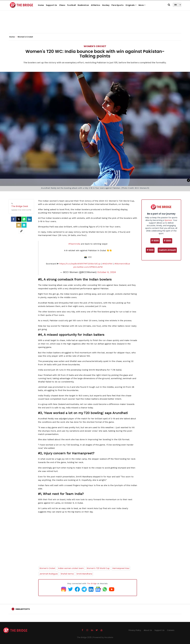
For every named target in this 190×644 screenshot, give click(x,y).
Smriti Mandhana (84, 574)
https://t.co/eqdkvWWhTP (72, 264)
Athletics (96, 5)
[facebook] (13, 219)
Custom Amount (167, 250)
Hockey (106, 5)
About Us (148, 630)
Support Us (52, 5)
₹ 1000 (150, 250)
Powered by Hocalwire (103, 637)
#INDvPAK (108, 264)
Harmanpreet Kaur (121, 568)
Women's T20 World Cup (98, 568)
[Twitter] (19, 219)
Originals (131, 5)
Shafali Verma (67, 574)
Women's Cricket (95, 46)
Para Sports (117, 5)
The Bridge (92, 583)
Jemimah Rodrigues (49, 574)
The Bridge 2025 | (85, 637)
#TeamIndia (74, 244)
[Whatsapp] (24, 219)
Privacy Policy (135, 630)
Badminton (83, 5)
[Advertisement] (95, 25)
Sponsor (168, 220)
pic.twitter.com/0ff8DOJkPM (88, 267)
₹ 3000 (168, 241)
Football (71, 5)
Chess (62, 5)
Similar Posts (23, 609)
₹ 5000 (155, 241)
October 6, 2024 (107, 272)
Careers (171, 630)
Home (41, 5)
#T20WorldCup (93, 264)
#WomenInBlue (122, 264)
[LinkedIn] (29, 219)
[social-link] (21, 231)
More (142, 5)
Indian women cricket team (71, 568)
